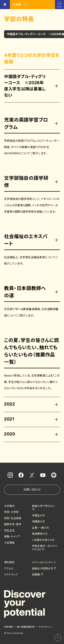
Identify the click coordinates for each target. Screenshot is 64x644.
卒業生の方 (39, 515)
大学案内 (9, 506)
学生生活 (9, 530)
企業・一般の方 (41, 528)
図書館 (36, 575)
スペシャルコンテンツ (44, 562)
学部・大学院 (11, 512)
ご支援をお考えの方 (43, 540)
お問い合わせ (32, 490)
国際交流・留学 (13, 524)
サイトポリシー (46, 627)
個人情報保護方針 (26, 627)
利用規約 (9, 627)
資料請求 (9, 562)
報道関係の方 (40, 534)
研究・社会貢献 (13, 518)
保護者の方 (39, 521)
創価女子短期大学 (43, 568)
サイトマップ (11, 575)
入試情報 (9, 543)
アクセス (9, 568)
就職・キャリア (12, 536)
